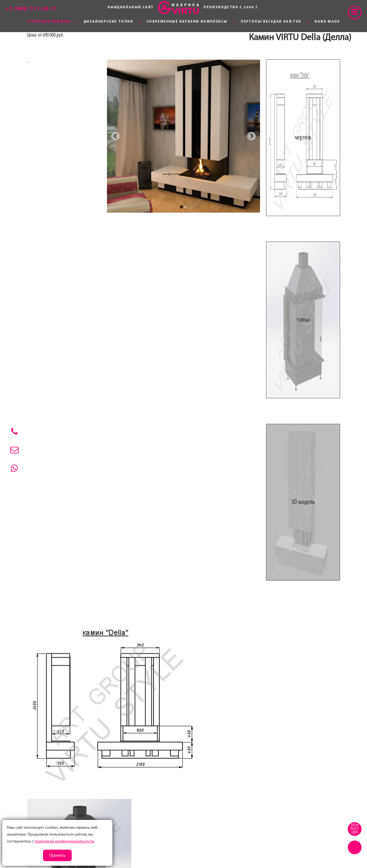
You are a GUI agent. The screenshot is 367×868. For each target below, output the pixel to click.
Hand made (327, 22)
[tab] (182, 207)
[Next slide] (251, 136)
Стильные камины (49, 22)
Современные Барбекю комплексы (187, 22)
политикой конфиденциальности (64, 841)
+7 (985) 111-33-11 (32, 9)
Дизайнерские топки (108, 22)
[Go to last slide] (116, 136)
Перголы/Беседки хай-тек (271, 22)
